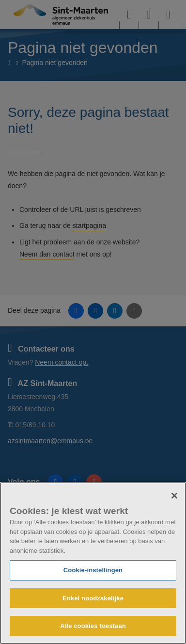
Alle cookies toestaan (93, 626)
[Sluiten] (174, 496)
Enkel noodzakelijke (93, 598)
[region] (93, 563)
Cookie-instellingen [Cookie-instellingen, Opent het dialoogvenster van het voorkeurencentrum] (93, 570)
